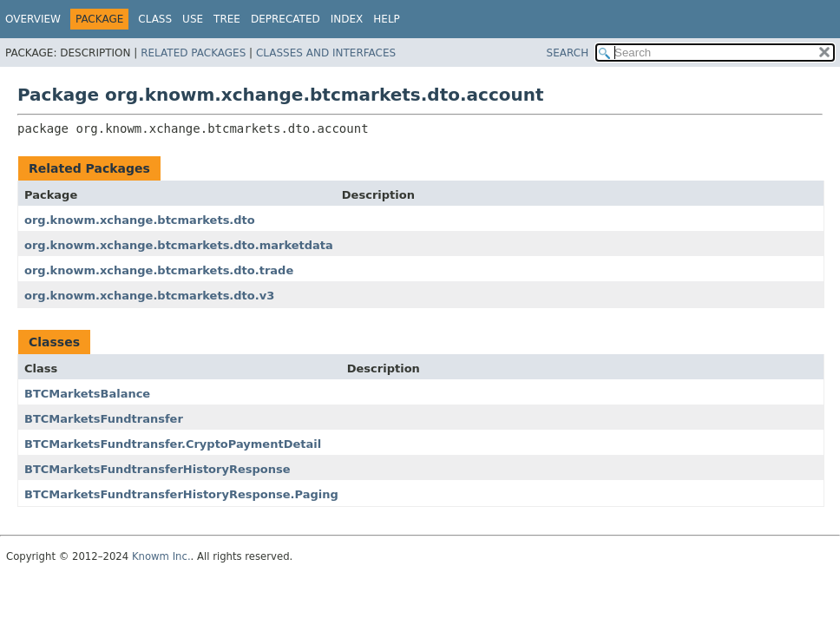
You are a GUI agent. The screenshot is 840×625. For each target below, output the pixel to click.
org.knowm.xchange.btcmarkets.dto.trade (159, 270)
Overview (33, 19)
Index (347, 19)
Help (387, 19)
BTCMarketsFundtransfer (104, 419)
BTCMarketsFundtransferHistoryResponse (157, 469)
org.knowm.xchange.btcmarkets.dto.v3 (149, 296)
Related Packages (193, 53)
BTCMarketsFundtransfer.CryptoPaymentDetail (173, 444)
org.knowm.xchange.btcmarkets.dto (140, 220)
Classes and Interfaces (326, 53)
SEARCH (568, 53)
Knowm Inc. (161, 556)
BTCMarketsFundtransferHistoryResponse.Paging (181, 494)
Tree (227, 19)
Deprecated (285, 19)
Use (193, 19)
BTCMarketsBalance (87, 394)
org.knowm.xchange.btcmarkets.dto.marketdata (179, 245)
